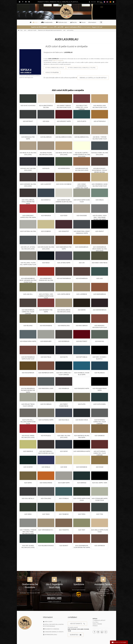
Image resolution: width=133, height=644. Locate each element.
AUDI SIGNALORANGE (46, 483)
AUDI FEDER (64, 216)
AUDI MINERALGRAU (64, 326)
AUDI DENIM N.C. (46, 200)
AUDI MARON (82, 310)
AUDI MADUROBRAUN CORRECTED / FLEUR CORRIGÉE (28, 312)
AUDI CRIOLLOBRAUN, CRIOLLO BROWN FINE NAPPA (28, 202)
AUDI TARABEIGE (64, 514)
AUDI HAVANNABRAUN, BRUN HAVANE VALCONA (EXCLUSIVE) (100, 249)
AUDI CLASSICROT (46, 184)
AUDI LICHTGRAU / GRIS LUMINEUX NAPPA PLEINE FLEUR (46, 296)
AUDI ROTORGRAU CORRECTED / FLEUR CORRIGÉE (100, 422)
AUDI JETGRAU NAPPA (64, 263)
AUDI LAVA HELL (28, 294)
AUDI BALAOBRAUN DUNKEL (64, 137)
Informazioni (92, 22)
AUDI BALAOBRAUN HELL (82, 137)
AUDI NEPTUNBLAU (82, 357)
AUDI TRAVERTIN (64, 530)
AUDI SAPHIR (64, 451)
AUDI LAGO (100, 278)
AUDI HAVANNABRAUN (82, 247)
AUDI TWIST (82, 530)
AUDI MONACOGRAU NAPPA (28, 341)
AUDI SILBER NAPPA (64, 483)
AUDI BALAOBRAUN (46, 137)
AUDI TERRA (82, 514)
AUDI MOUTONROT (82, 341)
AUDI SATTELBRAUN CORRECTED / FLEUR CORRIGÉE (100, 453)
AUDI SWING (28, 514)
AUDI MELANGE (28, 326)
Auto (35, 22)
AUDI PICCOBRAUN (46, 404)
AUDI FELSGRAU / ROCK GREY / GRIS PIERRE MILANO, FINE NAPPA (100, 217)
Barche (73, 22)
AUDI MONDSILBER (46, 341)
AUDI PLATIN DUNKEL (100, 404)
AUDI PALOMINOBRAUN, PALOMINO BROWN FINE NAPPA (28, 390)
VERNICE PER (52, 72)
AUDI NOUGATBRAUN (28, 373)
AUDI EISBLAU (100, 200)
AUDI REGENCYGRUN (82, 420)
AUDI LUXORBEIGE (82, 294)
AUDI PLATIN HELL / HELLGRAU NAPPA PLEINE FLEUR (28, 422)
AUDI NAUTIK (64, 357)
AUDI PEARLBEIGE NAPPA (82, 388)
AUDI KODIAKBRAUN (82, 278)
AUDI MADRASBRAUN (100, 294)
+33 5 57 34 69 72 (77, 624)
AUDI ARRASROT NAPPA (64, 121)
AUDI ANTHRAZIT (28, 121)
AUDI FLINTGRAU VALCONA (28, 231)
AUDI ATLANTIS (82, 121)
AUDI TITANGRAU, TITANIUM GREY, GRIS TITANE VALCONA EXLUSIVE (28, 532)
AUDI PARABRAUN (64, 388)
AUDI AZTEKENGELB (100, 121)
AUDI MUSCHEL (100, 341)
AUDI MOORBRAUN (64, 341)
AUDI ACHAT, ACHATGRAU (28, 106)
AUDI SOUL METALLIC (28, 498)
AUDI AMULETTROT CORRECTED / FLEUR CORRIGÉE (82, 107)
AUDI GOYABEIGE (46, 231)
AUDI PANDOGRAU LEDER (46, 388)
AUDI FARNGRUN (46, 216)
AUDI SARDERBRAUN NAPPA (82, 451)
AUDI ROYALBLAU (46, 436)
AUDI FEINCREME (82, 216)
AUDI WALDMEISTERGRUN (46, 546)
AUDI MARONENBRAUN (100, 310)
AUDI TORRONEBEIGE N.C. (46, 530)
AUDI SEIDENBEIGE (82, 467)
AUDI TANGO (46, 514)
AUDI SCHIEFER (28, 467)
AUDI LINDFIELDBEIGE (64, 294)
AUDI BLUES (46, 168)
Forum (83, 22)
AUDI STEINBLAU (64, 498)
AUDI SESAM (100, 467)
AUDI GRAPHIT (100, 231)
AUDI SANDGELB (28, 451)
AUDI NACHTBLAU (46, 357)
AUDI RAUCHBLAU (64, 420)
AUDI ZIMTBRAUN (100, 546)
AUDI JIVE (82, 263)
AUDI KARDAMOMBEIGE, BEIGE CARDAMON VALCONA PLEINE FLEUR (28, 280)
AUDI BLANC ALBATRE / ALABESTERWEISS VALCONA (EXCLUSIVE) (82, 155)
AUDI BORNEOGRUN (64, 168)
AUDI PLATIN (82, 404)
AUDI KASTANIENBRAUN (64, 278)
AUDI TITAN (100, 514)
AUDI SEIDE (64, 467)
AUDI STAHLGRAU (46, 498)
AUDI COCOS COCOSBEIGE (64, 184)
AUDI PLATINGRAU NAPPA (46, 420)
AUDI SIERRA (28, 483)
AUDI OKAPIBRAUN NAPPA (46, 373)
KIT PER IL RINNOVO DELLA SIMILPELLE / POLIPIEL (82, 68)
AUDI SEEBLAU (46, 467)
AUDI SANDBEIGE (100, 436)
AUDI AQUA (46, 121)
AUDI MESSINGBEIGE (46, 326)
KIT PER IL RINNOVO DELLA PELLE (55, 68)
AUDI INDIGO (46, 263)
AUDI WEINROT (64, 546)
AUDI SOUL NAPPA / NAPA (100, 483)
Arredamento (47, 22)
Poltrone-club (61, 22)
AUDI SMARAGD (82, 483)
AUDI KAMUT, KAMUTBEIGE (100, 263)
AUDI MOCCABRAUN (82, 326)
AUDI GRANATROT (64, 231)
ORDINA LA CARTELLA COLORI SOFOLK (93, 78)
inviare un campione (58, 61)
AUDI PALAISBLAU (100, 373)
